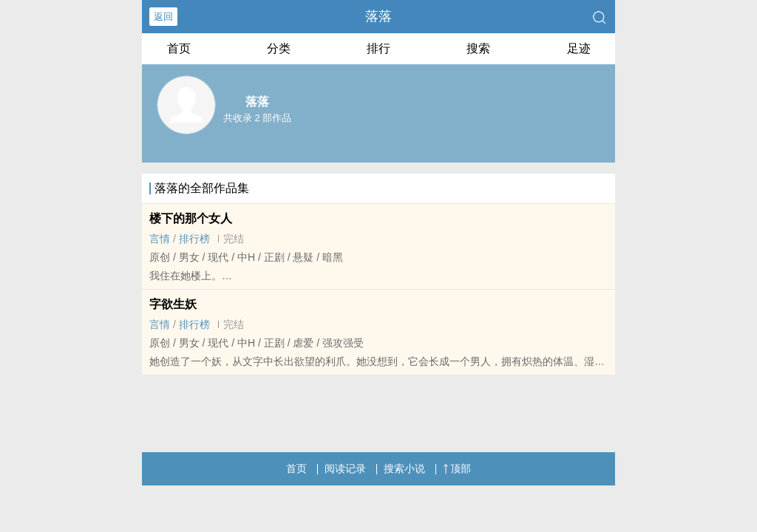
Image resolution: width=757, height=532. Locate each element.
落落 (378, 16)
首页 (179, 48)
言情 (160, 239)
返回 (163, 17)
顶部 (457, 468)
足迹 (579, 48)
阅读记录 (345, 468)
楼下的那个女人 (191, 218)
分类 (279, 48)
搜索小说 (404, 468)
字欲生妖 (173, 304)
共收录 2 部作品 (257, 118)
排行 (378, 48)
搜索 (478, 48)
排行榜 (194, 239)
